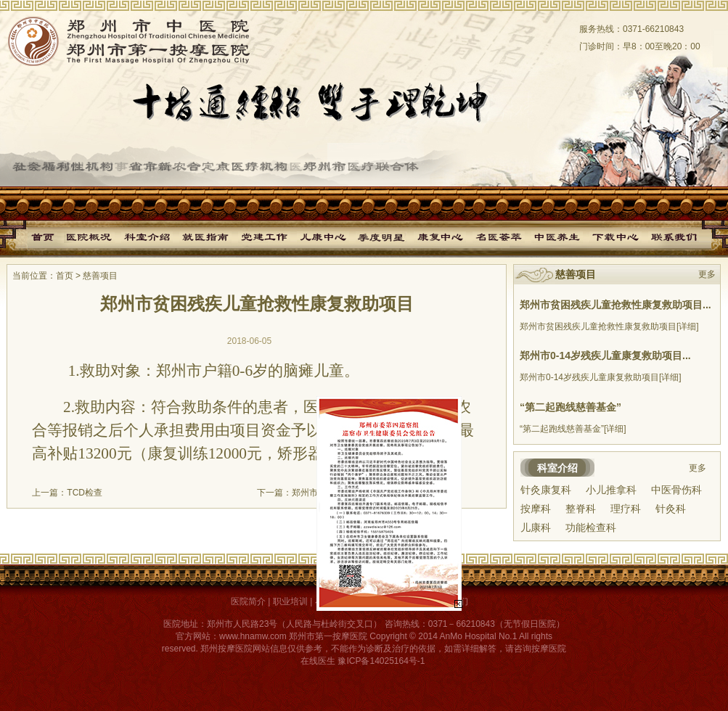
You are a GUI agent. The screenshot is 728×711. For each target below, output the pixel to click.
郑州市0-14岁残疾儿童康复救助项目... (605, 355)
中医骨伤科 (676, 490)
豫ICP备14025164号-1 (381, 661)
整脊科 (581, 509)
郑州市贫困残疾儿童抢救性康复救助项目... (615, 305)
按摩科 (536, 509)
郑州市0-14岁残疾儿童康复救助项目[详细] (601, 377)
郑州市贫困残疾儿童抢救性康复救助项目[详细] (609, 326)
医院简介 (248, 601)
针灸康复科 (546, 490)
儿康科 (536, 527)
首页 (65, 276)
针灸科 (671, 509)
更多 (707, 274)
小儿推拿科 (611, 490)
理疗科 (626, 509)
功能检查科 (591, 527)
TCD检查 (85, 493)
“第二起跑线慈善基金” (570, 407)
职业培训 (290, 601)
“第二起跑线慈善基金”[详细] (573, 429)
